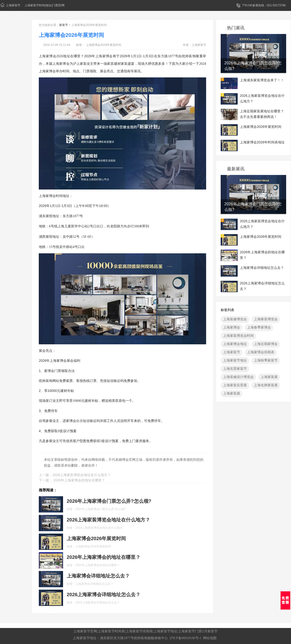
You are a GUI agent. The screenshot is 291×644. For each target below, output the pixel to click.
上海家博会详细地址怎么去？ (262, 268)
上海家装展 (269, 377)
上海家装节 (10, 5)
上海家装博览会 (266, 319)
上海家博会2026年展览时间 (261, 127)
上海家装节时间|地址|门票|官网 (44, 5)
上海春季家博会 (259, 327)
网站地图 (210, 638)
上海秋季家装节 (266, 360)
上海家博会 (232, 327)
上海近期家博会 (266, 344)
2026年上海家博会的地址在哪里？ (262, 255)
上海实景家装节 (235, 369)
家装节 (64, 25)
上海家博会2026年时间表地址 (262, 142)
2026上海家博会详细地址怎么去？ (262, 286)
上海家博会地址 (235, 344)
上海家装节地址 (235, 360)
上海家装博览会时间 (238, 336)
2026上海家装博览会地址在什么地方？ (262, 98)
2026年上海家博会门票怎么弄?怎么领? (253, 66)
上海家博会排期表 (261, 352)
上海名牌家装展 (266, 385)
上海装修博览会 (235, 319)
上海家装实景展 (235, 385)
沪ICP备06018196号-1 (185, 638)
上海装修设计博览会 (238, 377)
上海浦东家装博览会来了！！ (262, 80)
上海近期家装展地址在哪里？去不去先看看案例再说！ (262, 114)
